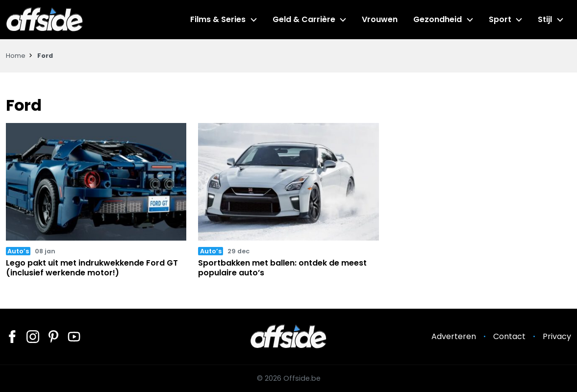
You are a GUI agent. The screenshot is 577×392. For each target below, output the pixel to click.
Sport (500, 19)
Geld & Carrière (304, 19)
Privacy (557, 336)
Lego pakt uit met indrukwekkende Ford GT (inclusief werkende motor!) (92, 268)
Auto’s (18, 251)
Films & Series (218, 19)
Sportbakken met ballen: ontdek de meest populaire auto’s (282, 268)
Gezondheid (438, 19)
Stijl (545, 19)
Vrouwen (380, 19)
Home (16, 56)
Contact (509, 336)
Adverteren (454, 336)
